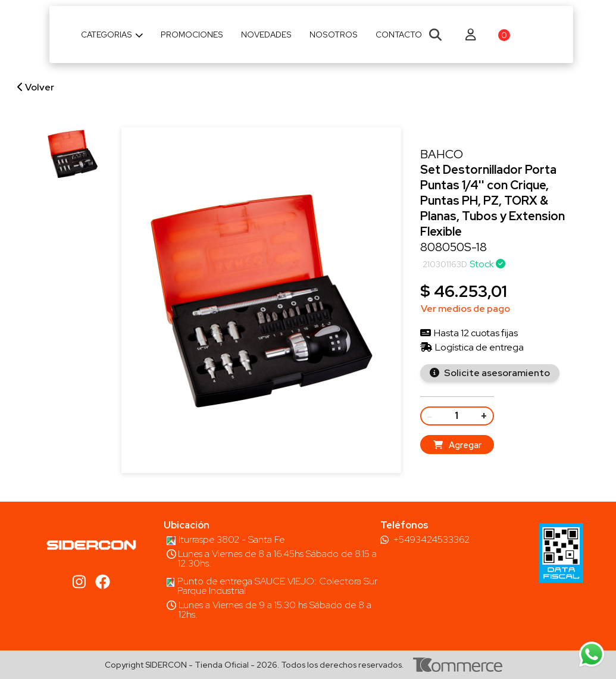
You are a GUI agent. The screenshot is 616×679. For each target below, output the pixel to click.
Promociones (192, 35)
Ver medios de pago (465, 309)
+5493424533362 (431, 540)
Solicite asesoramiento (496, 373)
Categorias (112, 35)
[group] (73, 154)
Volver (36, 87)
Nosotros (334, 35)
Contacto (399, 35)
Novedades (266, 35)
